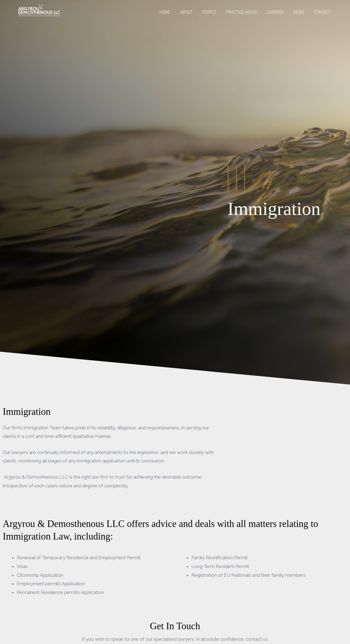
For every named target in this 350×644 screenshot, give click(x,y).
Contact (322, 12)
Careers (275, 12)
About (186, 12)
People (209, 12)
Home (165, 12)
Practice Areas (241, 12)
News (299, 12)
